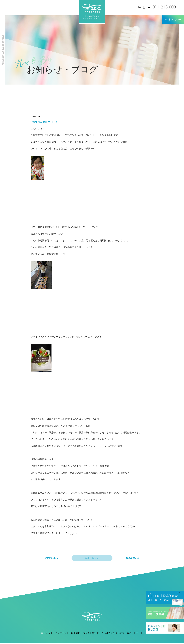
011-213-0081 (165, 7)
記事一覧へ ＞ (92, 559)
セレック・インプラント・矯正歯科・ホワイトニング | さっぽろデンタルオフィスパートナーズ (93, 634)
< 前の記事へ (51, 559)
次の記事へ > (133, 559)
